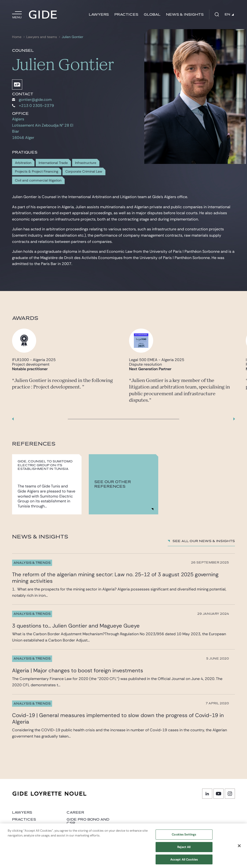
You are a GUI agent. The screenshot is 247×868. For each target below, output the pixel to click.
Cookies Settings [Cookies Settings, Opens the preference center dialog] (184, 837)
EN (229, 14)
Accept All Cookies (184, 862)
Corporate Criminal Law (84, 172)
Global (152, 15)
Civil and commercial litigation (38, 180)
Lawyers (99, 15)
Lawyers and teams (42, 37)
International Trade (53, 163)
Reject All (184, 849)
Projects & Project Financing (37, 172)
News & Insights (185, 15)
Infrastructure (86, 163)
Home (17, 37)
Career (75, 813)
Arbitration (23, 163)
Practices (126, 15)
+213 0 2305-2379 (33, 106)
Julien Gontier (72, 37)
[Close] (239, 848)
